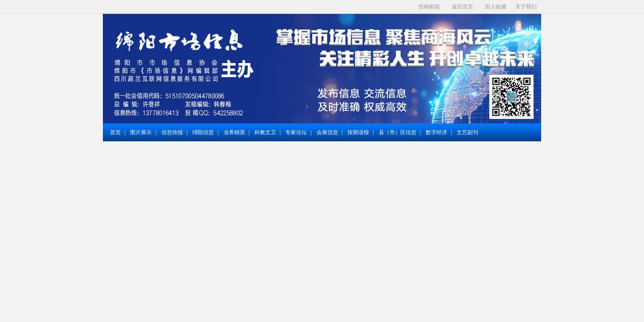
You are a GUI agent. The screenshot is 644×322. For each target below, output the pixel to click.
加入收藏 (496, 7)
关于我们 (526, 7)
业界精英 (234, 132)
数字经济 (436, 132)
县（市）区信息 (398, 132)
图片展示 (141, 132)
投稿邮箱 (429, 7)
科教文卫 (265, 132)
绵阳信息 (203, 132)
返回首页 (462, 7)
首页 (115, 132)
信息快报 (172, 132)
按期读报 (358, 132)
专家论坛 (296, 132)
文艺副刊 (467, 132)
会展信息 (327, 132)
